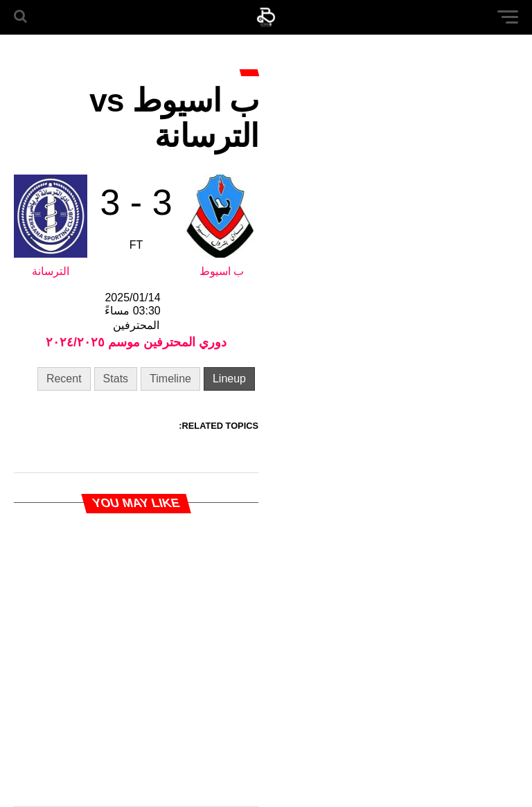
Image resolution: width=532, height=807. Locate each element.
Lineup (229, 379)
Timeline (170, 379)
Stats (116, 379)
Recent (64, 379)
